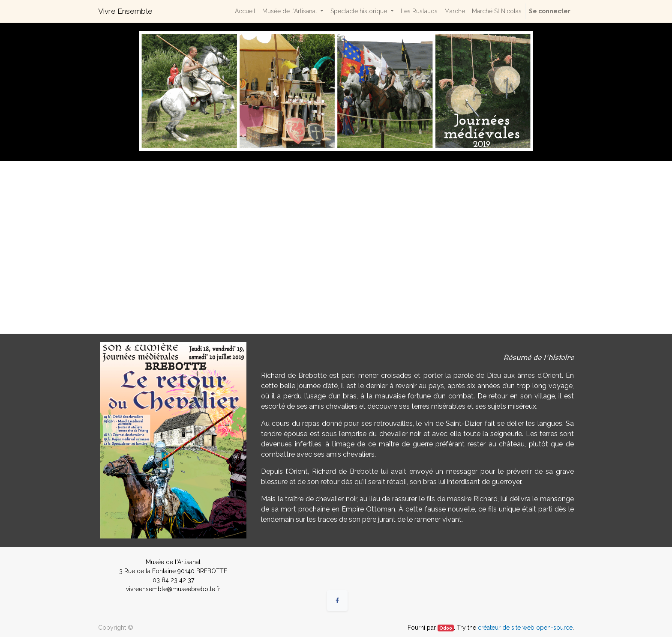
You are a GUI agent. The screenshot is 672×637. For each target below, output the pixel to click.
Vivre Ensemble (125, 11)
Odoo (446, 628)
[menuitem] (245, 11)
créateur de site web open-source (525, 628)
